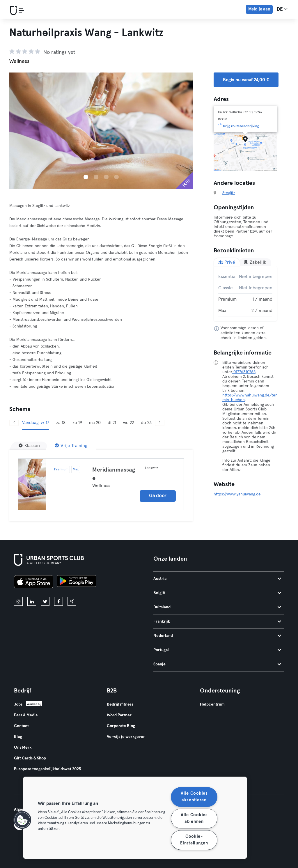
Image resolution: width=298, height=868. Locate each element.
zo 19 (77, 423)
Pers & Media (26, 715)
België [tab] (217, 593)
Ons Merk (23, 747)
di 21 (112, 423)
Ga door (158, 496)
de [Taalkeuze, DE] (282, 9)
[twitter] (45, 601)
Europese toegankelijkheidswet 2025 (47, 769)
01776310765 (244, 372)
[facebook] (58, 601)
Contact (21, 726)
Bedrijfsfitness (120, 704)
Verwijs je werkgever (126, 737)
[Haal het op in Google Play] (76, 583)
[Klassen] (29, 446)
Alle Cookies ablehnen (194, 818)
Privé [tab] (227, 262)
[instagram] (18, 601)
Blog (18, 737)
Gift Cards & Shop (30, 758)
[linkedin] (32, 601)
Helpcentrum (212, 704)
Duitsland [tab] (217, 607)
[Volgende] (160, 423)
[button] (22, 820)
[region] (135, 818)
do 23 (146, 423)
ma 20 (95, 423)
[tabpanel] (245, 294)
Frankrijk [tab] (217, 621)
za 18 (61, 423)
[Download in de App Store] (34, 583)
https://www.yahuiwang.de (237, 494)
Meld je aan (259, 9)
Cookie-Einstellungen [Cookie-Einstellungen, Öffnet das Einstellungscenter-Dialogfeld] (194, 840)
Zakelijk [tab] (255, 262)
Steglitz (229, 193)
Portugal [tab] (217, 650)
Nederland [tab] (217, 636)
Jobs (18, 704)
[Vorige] (14, 423)
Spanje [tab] (217, 664)
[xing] (72, 601)
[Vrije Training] (71, 446)
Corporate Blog (121, 726)
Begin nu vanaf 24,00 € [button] (246, 80)
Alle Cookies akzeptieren (194, 797)
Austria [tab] (217, 579)
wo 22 (128, 423)
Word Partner (119, 715)
